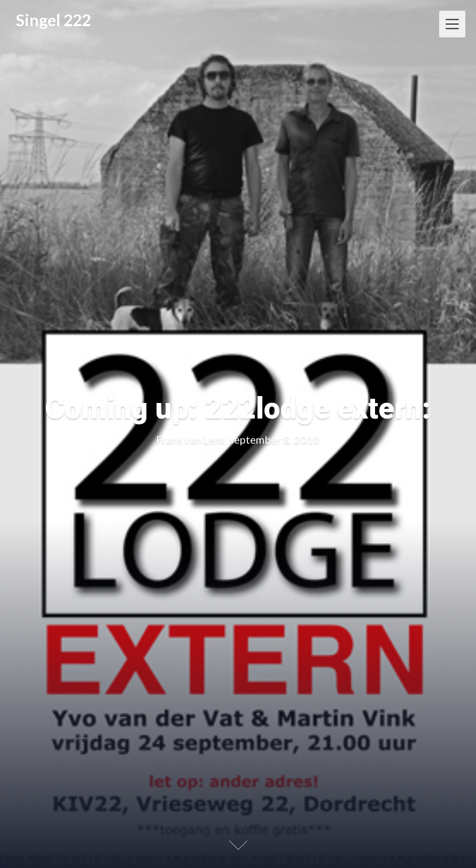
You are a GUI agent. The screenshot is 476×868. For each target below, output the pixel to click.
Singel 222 (53, 20)
